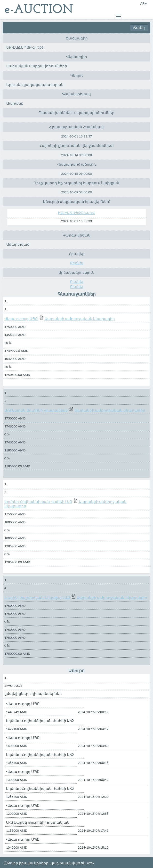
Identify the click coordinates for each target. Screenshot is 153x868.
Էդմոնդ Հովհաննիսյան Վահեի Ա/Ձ (38, 502)
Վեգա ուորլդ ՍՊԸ (21, 319)
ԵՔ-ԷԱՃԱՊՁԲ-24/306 (76, 213)
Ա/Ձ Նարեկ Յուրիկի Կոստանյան (36, 410)
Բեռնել (76, 263)
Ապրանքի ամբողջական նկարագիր (80, 319)
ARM (144, 3)
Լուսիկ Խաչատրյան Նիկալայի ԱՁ (37, 598)
